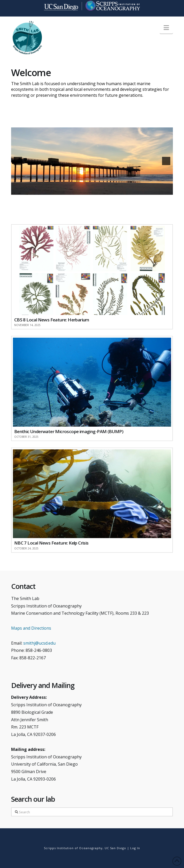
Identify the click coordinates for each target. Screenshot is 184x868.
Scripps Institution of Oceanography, (74, 848)
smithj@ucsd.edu (39, 643)
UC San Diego (115, 848)
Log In (135, 848)
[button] (166, 28)
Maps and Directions (31, 628)
